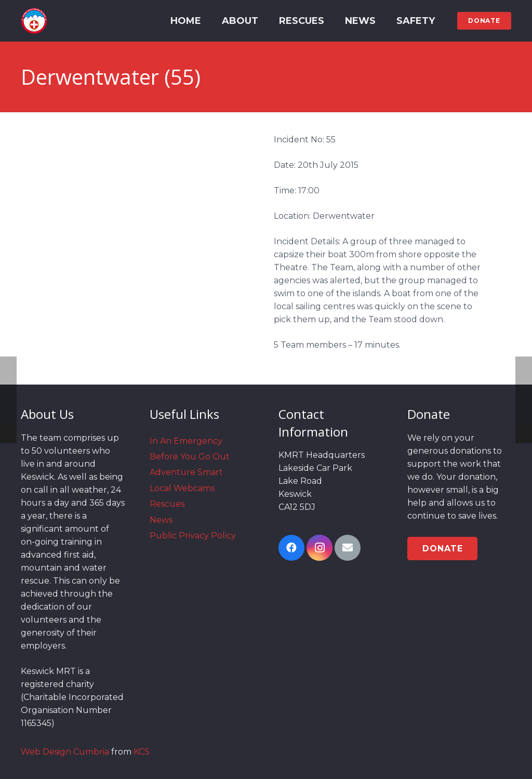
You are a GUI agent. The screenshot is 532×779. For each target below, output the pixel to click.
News (161, 520)
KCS (142, 752)
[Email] (348, 548)
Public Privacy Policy (193, 536)
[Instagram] (320, 548)
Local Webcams (182, 488)
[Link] (34, 21)
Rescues (167, 504)
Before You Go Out (190, 457)
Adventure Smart (186, 472)
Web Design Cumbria (65, 752)
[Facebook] (291, 548)
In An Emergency (186, 441)
